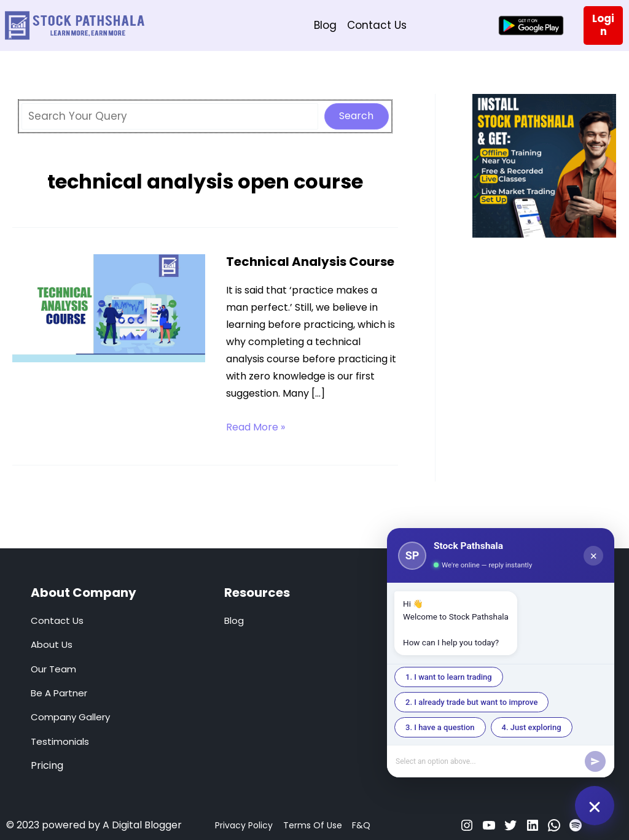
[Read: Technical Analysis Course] (109, 308)
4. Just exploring (532, 727)
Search (356, 116)
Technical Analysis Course (310, 262)
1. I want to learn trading (449, 677)
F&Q (361, 825)
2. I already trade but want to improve (471, 702)
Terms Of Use (313, 825)
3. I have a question (440, 727)
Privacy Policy (244, 825)
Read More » (256, 427)
